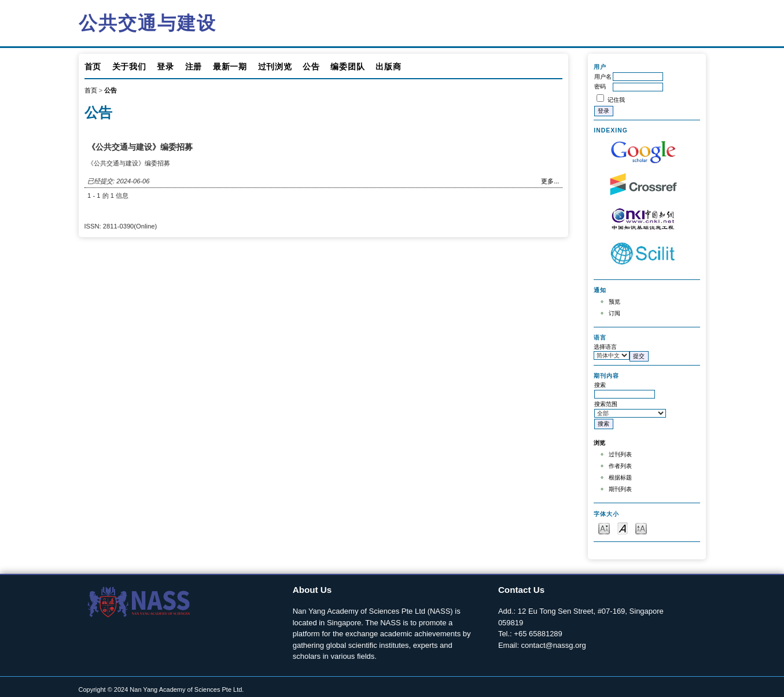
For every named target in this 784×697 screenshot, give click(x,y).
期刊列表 (620, 489)
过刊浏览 (275, 67)
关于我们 (129, 67)
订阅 (614, 313)
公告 (311, 67)
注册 (194, 67)
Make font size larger (641, 528)
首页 (93, 67)
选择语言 (605, 347)
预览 (614, 302)
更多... (550, 181)
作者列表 (620, 466)
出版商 (388, 67)
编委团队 (347, 67)
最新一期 (230, 67)
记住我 (616, 100)
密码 (600, 86)
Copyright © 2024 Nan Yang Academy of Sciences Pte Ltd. (161, 689)
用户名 (603, 77)
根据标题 (620, 477)
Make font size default (623, 528)
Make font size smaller (604, 528)
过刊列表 (620, 454)
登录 (165, 67)
